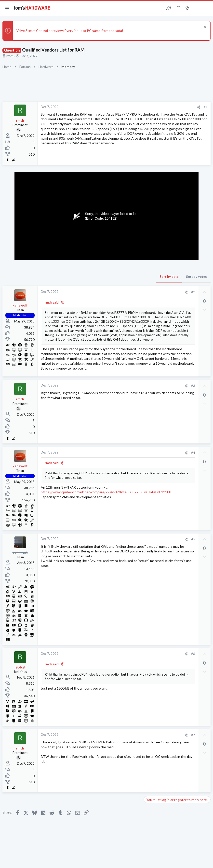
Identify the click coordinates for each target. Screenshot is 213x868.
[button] (7, 8)
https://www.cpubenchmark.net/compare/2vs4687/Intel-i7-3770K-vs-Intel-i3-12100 (106, 492)
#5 (193, 539)
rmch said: (52, 302)
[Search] (206, 8)
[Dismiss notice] (204, 27)
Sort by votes (196, 277)
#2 (193, 292)
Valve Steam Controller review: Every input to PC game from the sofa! (70, 31)
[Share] (199, 107)
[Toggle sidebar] (197, 8)
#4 (193, 453)
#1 (206, 107)
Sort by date (169, 277)
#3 (193, 386)
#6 (193, 654)
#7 (193, 735)
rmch (10, 56)
